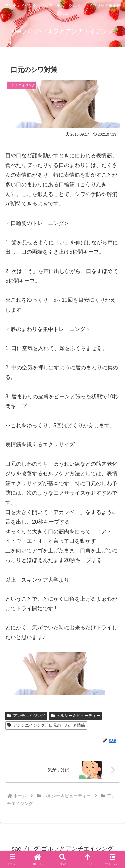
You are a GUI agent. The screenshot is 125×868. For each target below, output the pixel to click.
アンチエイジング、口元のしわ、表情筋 (46, 725)
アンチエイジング (26, 716)
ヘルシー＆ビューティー (75, 716)
